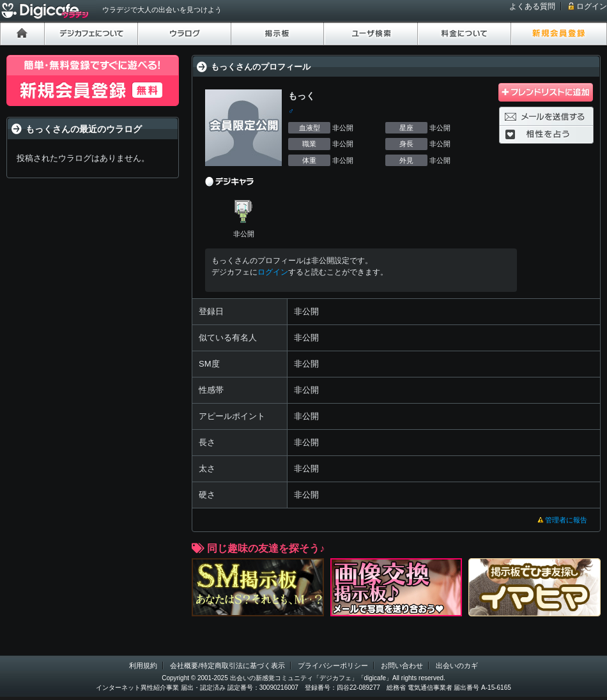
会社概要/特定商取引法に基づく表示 (227, 666)
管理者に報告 (566, 520)
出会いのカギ (457, 666)
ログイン (592, 6)
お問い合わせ (402, 666)
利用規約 (143, 666)
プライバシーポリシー (333, 666)
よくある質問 (532, 6)
